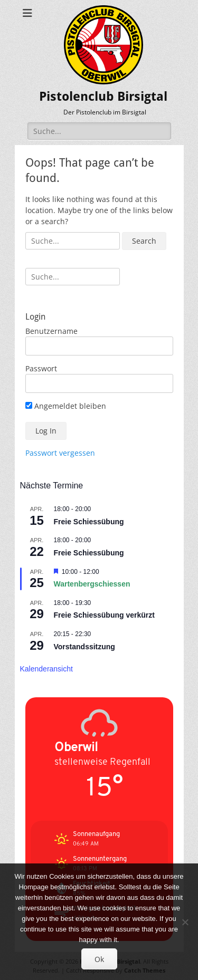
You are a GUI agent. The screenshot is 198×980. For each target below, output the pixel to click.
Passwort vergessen (60, 453)
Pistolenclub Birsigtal (103, 97)
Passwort (41, 368)
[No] (185, 922)
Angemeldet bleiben (66, 406)
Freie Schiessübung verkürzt (104, 615)
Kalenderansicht (46, 669)
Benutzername (51, 331)
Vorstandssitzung (84, 647)
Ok (99, 959)
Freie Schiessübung (89, 522)
